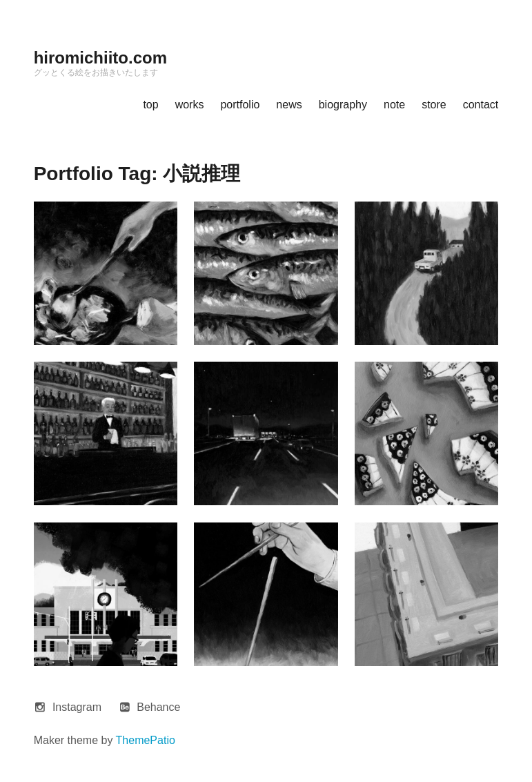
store (434, 105)
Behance (158, 707)
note (394, 105)
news (289, 105)
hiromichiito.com (100, 58)
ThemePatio (146, 740)
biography (343, 105)
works (190, 105)
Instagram (77, 707)
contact (481, 105)
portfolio (240, 105)
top (150, 105)
